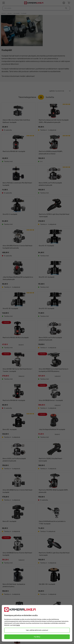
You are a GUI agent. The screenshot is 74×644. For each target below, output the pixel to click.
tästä (18, 625)
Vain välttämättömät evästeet (37, 630)
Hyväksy (37, 637)
